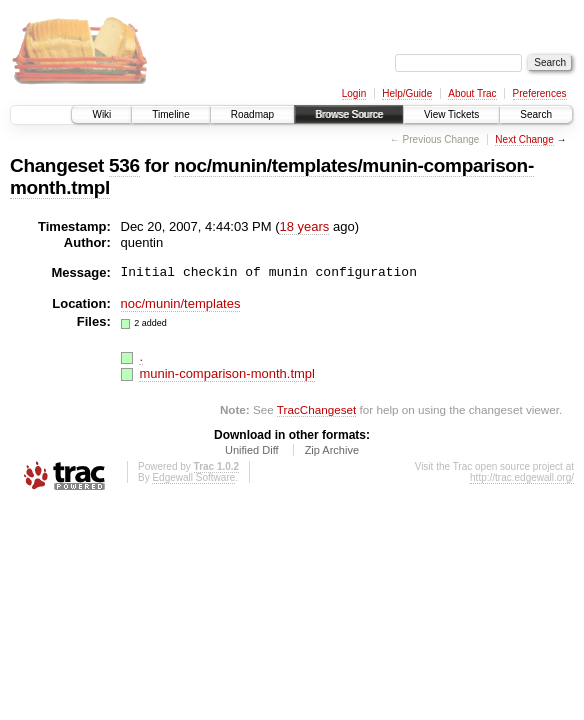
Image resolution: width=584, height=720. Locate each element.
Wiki (101, 114)
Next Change (524, 139)
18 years (304, 226)
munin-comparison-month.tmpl (227, 373)
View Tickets (451, 114)
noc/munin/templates (181, 303)
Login (354, 93)
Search (536, 114)
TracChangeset (316, 409)
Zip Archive (332, 450)
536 (124, 165)
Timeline (170, 114)
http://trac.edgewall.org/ (522, 477)
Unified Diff (252, 450)
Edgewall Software (193, 477)
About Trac (472, 93)
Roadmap (252, 114)
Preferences (540, 93)
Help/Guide (407, 93)
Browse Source (349, 114)
